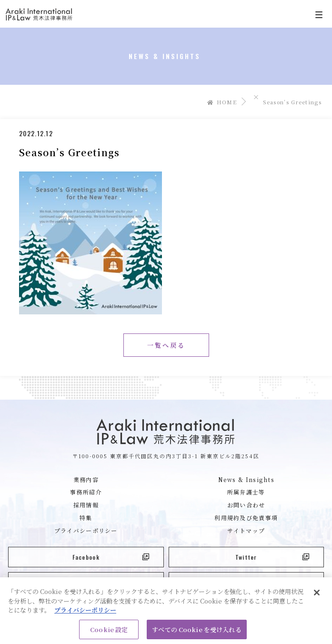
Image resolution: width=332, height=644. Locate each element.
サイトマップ (246, 530)
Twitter (272, 557)
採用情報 (86, 505)
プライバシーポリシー (86, 530)
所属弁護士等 (246, 492)
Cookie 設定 (109, 632)
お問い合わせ (246, 505)
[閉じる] (317, 595)
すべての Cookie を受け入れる (196, 632)
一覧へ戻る (166, 345)
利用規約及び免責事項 (246, 518)
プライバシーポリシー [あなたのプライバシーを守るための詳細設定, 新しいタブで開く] (85, 612)
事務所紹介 (86, 492)
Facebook (111, 557)
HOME (222, 102)
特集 (86, 518)
